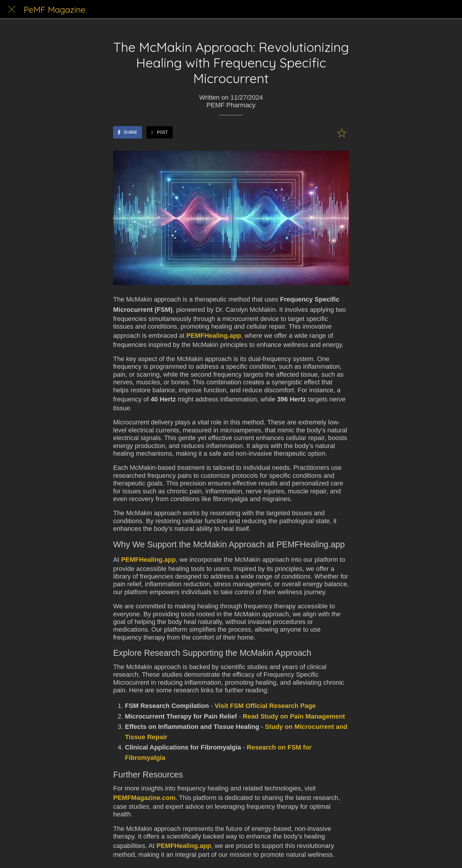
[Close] (12, 9)
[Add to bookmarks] (342, 133)
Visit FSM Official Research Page (265, 706)
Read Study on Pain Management (294, 716)
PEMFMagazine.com (144, 798)
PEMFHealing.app (214, 336)
